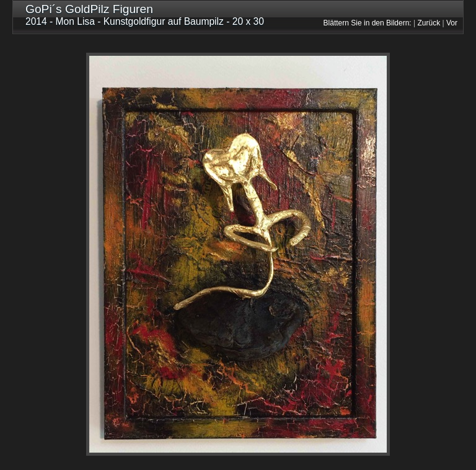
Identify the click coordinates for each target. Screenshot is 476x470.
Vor (452, 23)
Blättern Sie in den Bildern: (368, 23)
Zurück (429, 23)
